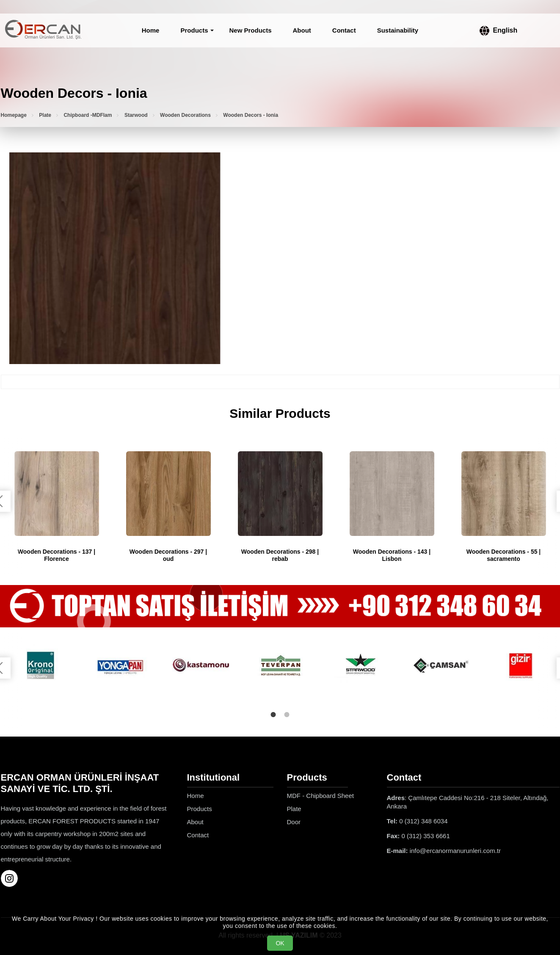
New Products (250, 30)
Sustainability (398, 30)
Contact (344, 30)
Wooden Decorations (185, 115)
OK (280, 943)
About (302, 30)
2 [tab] (287, 715)
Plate (45, 115)
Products (194, 30)
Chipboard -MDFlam (88, 115)
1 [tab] (273, 715)
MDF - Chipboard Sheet (320, 795)
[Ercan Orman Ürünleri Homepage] (43, 30)
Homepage (14, 115)
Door (294, 821)
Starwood (136, 115)
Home (151, 30)
